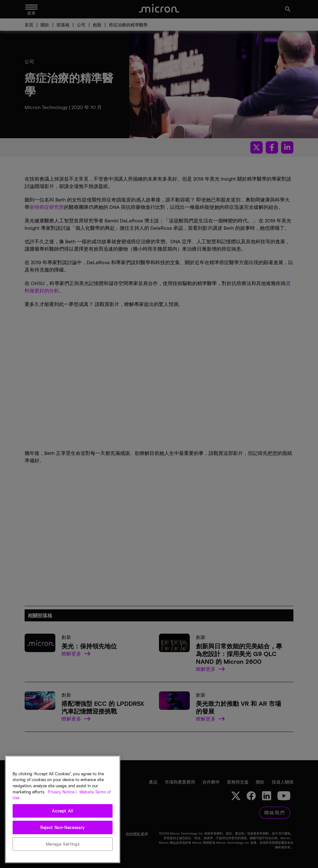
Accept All (63, 811)
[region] (63, 809)
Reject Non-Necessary (63, 827)
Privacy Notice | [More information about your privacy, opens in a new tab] (62, 792)
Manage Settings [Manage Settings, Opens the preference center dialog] (63, 844)
